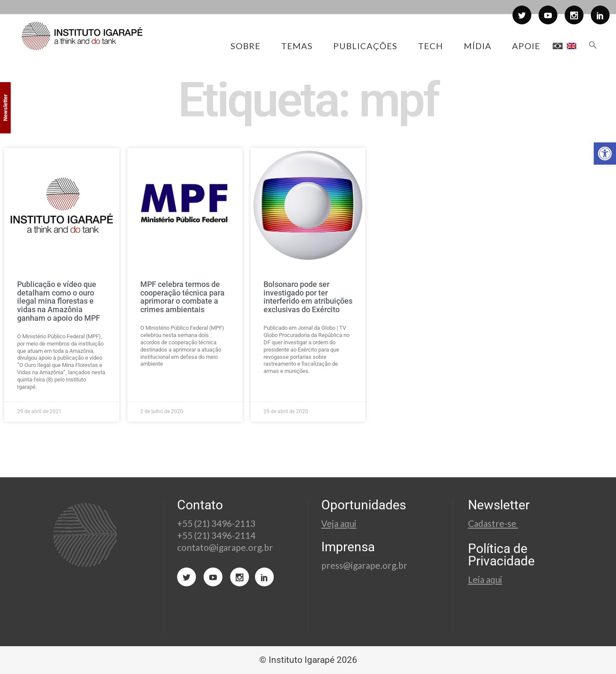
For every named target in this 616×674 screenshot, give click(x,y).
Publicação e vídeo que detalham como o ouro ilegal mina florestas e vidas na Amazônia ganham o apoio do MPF (59, 301)
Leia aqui (485, 579)
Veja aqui (339, 523)
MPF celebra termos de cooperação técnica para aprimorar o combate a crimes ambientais (182, 297)
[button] (605, 154)
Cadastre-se (493, 523)
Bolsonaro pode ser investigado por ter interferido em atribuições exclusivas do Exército (308, 297)
